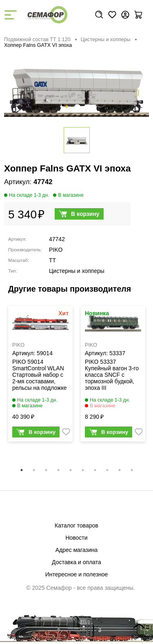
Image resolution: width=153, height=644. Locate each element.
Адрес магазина (77, 550)
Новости (76, 538)
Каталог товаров (76, 525)
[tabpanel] (40, 376)
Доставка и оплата (76, 562)
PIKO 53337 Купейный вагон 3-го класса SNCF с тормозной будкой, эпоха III (112, 375)
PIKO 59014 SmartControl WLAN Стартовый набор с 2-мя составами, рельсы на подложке (40, 375)
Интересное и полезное (77, 574)
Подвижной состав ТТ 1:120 (37, 40)
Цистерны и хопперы (106, 40)
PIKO (56, 250)
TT (52, 260)
